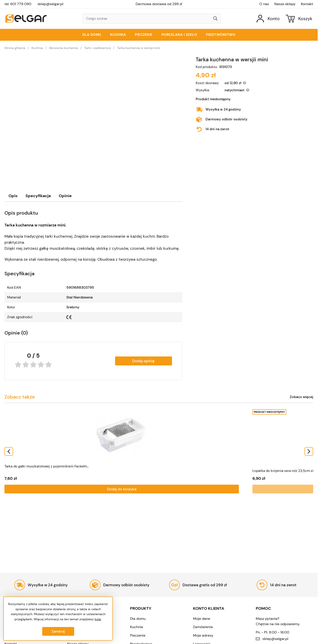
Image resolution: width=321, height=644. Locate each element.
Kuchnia (118, 35)
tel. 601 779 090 (18, 4)
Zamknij (58, 631)
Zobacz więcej (301, 397)
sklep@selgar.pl (50, 4)
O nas (264, 4)
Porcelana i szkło (179, 35)
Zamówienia (203, 627)
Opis (13, 196)
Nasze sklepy (285, 4)
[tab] (13, 196)
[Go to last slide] (9, 451)
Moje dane (202, 619)
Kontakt (307, 4)
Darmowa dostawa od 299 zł (159, 4)
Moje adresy (203, 635)
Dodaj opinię (143, 361)
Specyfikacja (38, 196)
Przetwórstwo (221, 35)
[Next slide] (309, 451)
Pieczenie (144, 35)
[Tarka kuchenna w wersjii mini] (93, 118)
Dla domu (92, 35)
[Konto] (268, 19)
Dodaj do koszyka (30, 488)
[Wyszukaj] (215, 19)
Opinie (65, 196)
